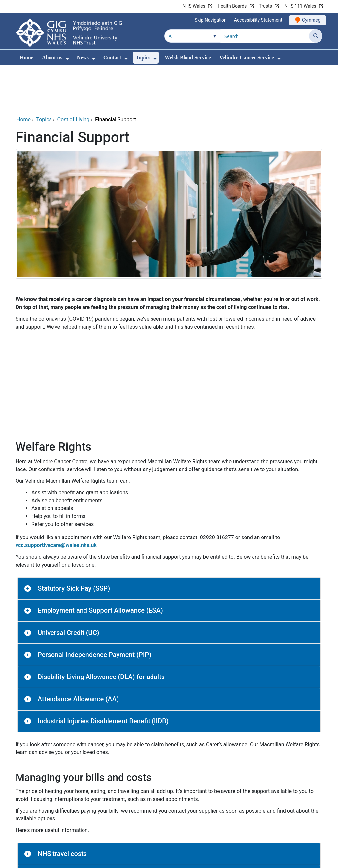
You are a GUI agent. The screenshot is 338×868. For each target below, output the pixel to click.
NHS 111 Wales (300, 6)
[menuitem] (67, 59)
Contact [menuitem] (112, 58)
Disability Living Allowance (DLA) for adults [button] (101, 632)
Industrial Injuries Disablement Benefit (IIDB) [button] (103, 676)
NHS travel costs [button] (62, 809)
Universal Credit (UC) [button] (68, 588)
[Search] (316, 36)
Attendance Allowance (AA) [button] (78, 654)
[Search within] (192, 36)
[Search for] (265, 36)
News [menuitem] (83, 58)
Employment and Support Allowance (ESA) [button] (100, 566)
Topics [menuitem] (143, 58)
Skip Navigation (211, 20)
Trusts (266, 6)
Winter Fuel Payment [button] (68, 853)
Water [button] (46, 831)
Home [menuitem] (27, 58)
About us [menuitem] (52, 58)
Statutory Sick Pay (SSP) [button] (74, 543)
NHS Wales (194, 6)
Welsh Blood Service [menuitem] (188, 58)
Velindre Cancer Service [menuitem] (247, 58)
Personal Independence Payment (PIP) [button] (94, 610)
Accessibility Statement (258, 20)
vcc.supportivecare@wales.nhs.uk (56, 500)
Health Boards (232, 6)
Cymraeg (311, 20)
